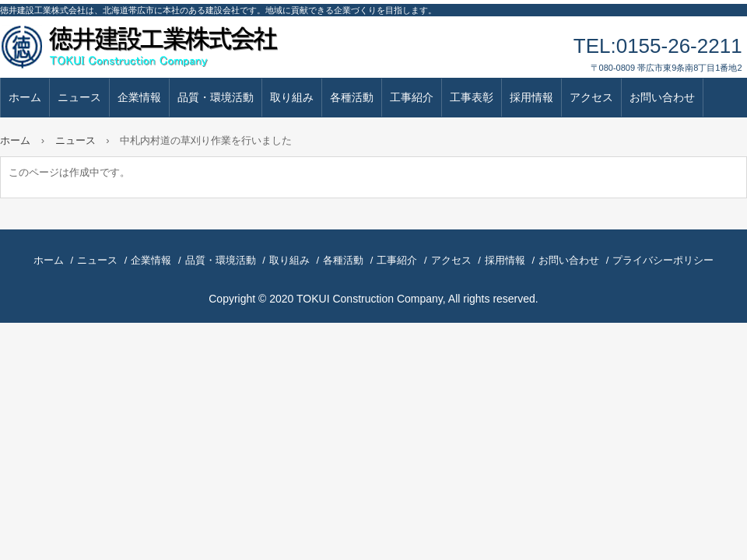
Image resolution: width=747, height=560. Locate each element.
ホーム (25, 97)
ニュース (79, 97)
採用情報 (531, 97)
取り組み (292, 97)
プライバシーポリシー (663, 260)
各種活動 (352, 97)
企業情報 (139, 97)
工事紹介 (412, 97)
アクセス (591, 97)
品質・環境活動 (216, 97)
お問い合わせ (662, 97)
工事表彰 (472, 97)
